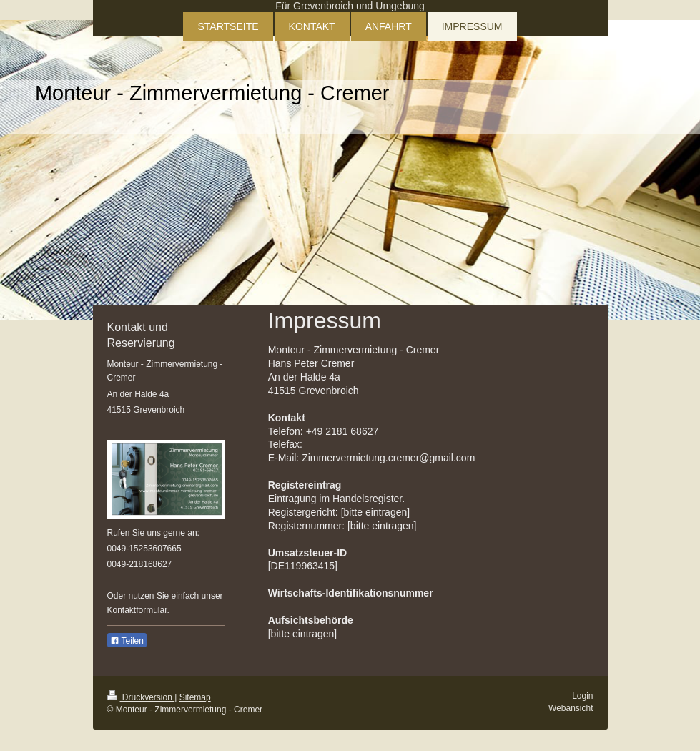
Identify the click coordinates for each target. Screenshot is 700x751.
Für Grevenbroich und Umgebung (350, 6)
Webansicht (571, 708)
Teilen (127, 641)
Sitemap (195, 697)
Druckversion (141, 697)
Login (582, 696)
